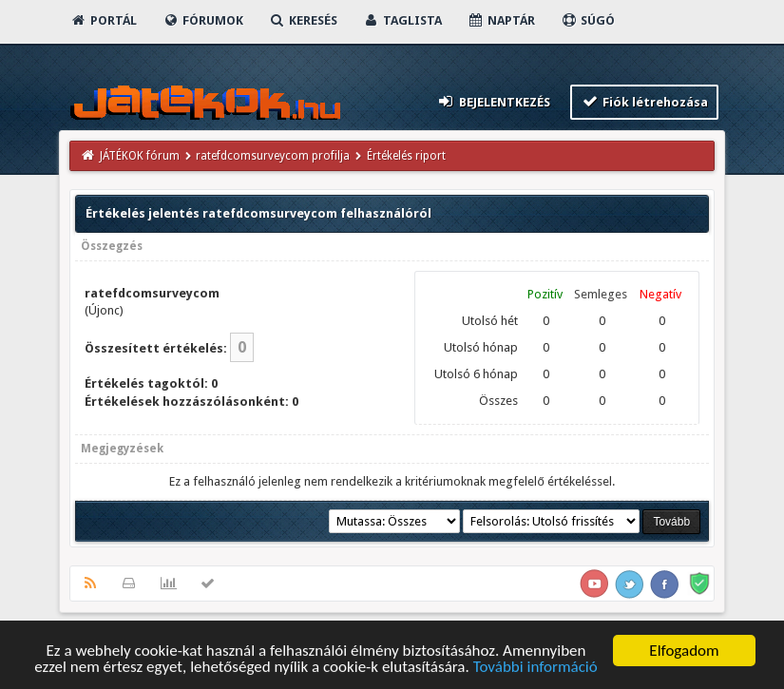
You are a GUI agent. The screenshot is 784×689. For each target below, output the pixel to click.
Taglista (402, 20)
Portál (104, 20)
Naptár (501, 20)
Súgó (588, 20)
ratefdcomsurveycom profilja (273, 156)
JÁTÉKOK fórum (140, 156)
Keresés (303, 20)
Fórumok (203, 20)
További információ (535, 669)
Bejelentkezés (493, 101)
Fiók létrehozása (645, 101)
